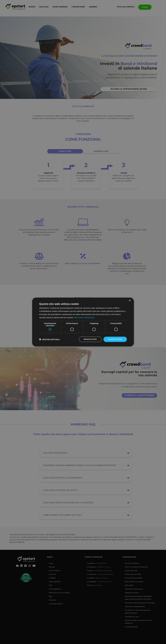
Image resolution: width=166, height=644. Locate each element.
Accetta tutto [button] (115, 339)
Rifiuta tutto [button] (89, 339)
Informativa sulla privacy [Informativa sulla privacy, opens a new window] (85, 317)
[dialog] (83, 322)
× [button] (130, 300)
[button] (50, 339)
